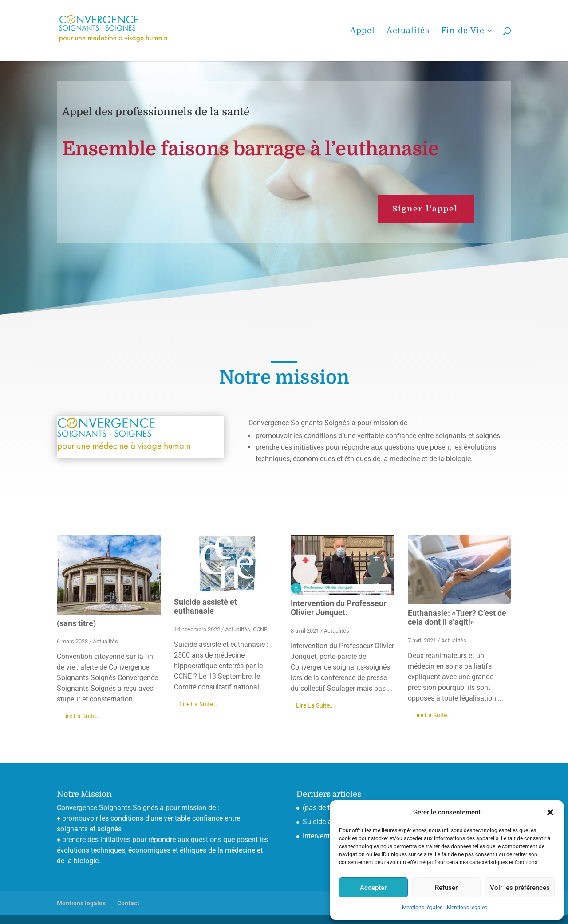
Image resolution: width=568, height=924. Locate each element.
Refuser (446, 888)
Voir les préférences (520, 888)
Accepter (373, 888)
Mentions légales (422, 908)
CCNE (260, 629)
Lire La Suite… (81, 716)
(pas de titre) (322, 808)
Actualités (105, 641)
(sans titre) (76, 623)
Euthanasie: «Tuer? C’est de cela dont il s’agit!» (457, 617)
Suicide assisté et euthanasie (205, 606)
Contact (128, 903)
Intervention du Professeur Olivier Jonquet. (339, 608)
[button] (550, 812)
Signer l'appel (425, 209)
